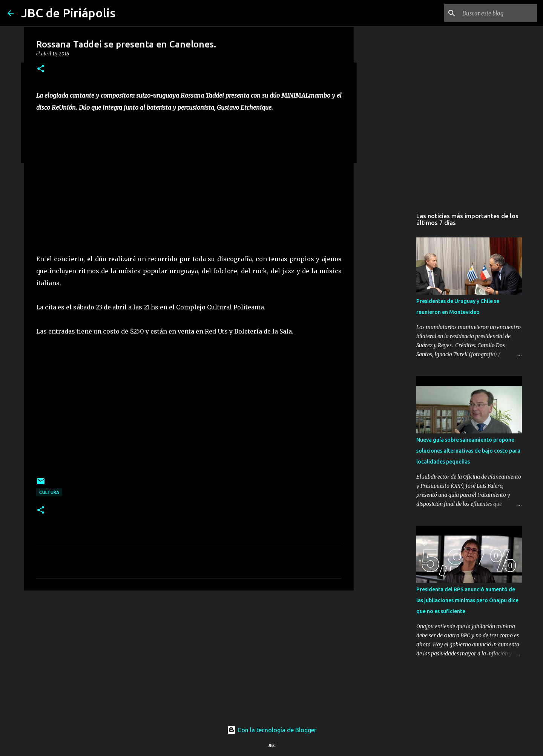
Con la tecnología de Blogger (272, 730)
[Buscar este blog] (497, 13)
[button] (41, 69)
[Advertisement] (189, 655)
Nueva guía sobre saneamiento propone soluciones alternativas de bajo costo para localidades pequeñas (468, 451)
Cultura (49, 492)
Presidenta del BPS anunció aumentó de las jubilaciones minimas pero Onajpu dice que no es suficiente (467, 600)
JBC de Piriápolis (68, 13)
